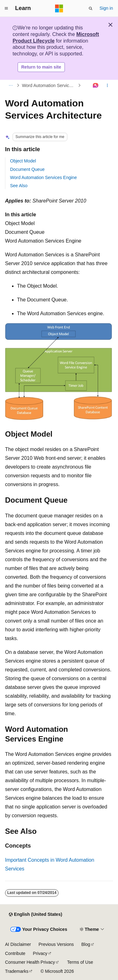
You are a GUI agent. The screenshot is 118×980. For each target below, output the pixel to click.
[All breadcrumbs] (11, 85)
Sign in (106, 8)
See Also (19, 186)
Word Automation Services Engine (43, 177)
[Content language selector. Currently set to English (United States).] (35, 915)
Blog (86, 944)
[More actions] (107, 85)
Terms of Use (80, 962)
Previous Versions (56, 944)
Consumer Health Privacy (30, 962)
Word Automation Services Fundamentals (49, 85)
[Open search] (91, 8)
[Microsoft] (59, 8)
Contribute (15, 953)
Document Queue (27, 169)
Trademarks (17, 971)
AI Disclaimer (18, 944)
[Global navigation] (6, 8)
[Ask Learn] (96, 85)
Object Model (23, 161)
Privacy (40, 953)
